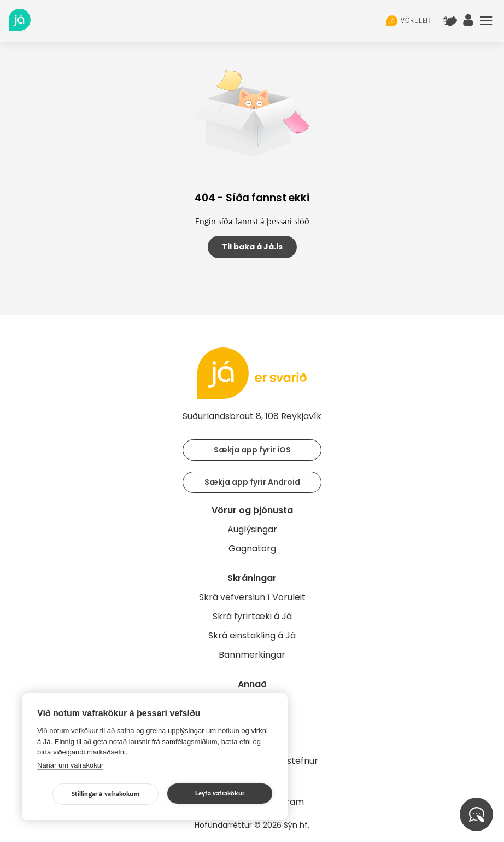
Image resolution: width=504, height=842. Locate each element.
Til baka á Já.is (252, 247)
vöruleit (409, 21)
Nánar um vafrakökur (70, 765)
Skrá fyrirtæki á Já (252, 616)
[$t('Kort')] (450, 21)
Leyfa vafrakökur (220, 794)
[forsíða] (20, 28)
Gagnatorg (252, 548)
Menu (486, 21)
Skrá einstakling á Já (252, 635)
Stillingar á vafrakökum (106, 794)
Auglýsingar (252, 529)
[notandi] (468, 23)
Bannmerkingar (252, 655)
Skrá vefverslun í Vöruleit (252, 597)
